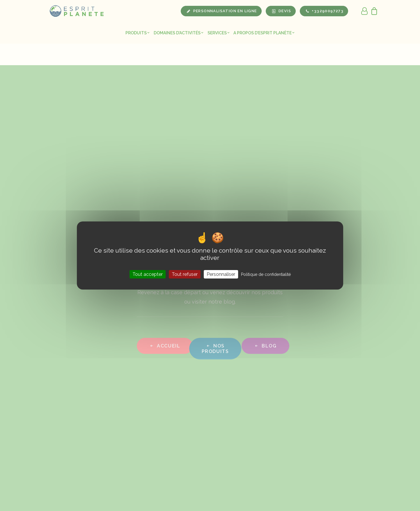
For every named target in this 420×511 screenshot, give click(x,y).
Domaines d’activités (179, 33)
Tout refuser (185, 274)
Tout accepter (148, 274)
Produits (138, 33)
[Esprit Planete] (77, 11)
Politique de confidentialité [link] (266, 274)
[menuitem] (138, 33)
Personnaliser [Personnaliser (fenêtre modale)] (221, 274)
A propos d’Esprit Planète (264, 33)
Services (219, 33)
